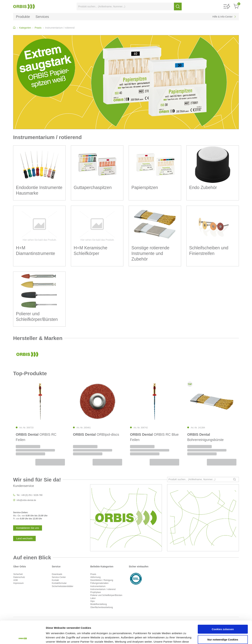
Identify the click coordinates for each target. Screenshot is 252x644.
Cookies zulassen (223, 607)
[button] (227, 7)
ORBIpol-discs (96, 434)
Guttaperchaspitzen (93, 187)
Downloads (57, 574)
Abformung (95, 577)
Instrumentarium (98, 586)
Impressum (18, 583)
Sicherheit (18, 574)
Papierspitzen (145, 187)
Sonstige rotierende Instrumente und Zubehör (150, 253)
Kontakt (55, 580)
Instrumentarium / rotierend (103, 589)
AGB (15, 580)
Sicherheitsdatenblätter (63, 586)
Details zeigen (55, 637)
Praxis (93, 574)
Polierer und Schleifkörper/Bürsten (106, 595)
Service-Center (59, 577)
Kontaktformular (59, 583)
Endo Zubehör (203, 187)
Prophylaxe (96, 592)
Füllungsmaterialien (99, 583)
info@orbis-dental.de (26, 500)
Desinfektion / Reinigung (102, 580)
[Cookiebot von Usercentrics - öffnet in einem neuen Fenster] (23, 637)
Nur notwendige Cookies (223, 617)
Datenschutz (19, 577)
